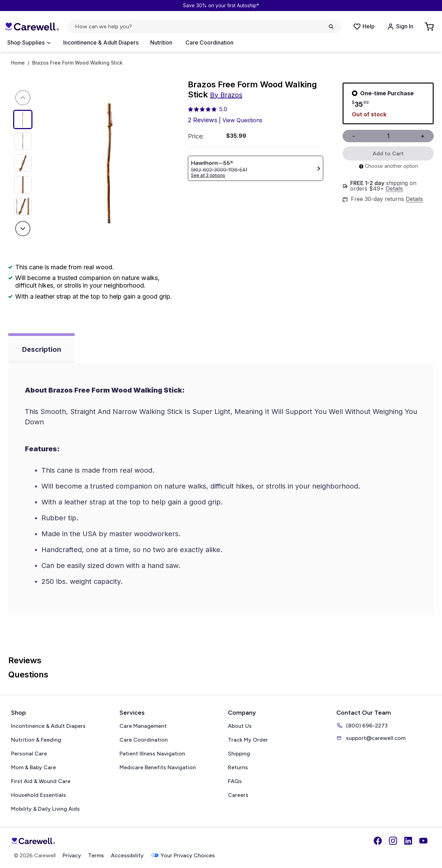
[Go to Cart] (430, 27)
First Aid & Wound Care (41, 781)
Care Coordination (209, 42)
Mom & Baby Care (33, 767)
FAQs (235, 781)
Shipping (239, 754)
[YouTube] (423, 841)
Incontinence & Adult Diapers (101, 42)
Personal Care (29, 754)
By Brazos (226, 95)
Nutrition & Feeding (36, 740)
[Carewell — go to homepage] (32, 27)
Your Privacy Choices (183, 855)
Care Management (143, 726)
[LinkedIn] (408, 841)
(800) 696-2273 (362, 725)
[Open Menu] (29, 43)
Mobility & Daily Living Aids (45, 809)
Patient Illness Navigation (152, 754)
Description (42, 349)
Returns (238, 767)
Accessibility (127, 855)
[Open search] (205, 27)
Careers (238, 795)
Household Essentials (39, 795)
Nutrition (161, 42)
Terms (96, 855)
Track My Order (248, 740)
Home (18, 63)
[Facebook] (378, 841)
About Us (240, 726)
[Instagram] (393, 841)
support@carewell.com (371, 738)
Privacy (72, 855)
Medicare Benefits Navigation (158, 767)
